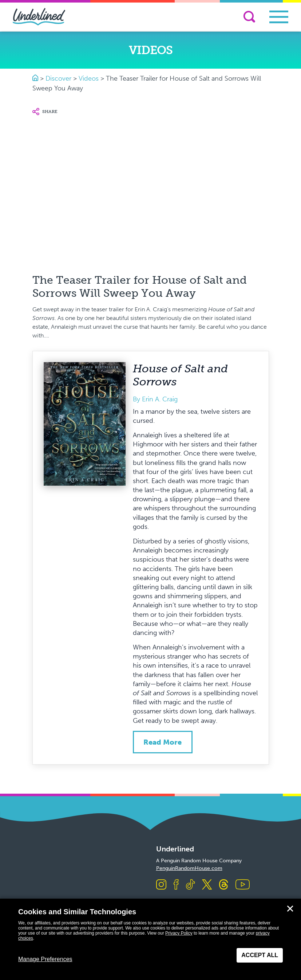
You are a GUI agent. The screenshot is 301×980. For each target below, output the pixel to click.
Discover (58, 78)
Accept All (260, 955)
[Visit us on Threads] (224, 885)
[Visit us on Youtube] (243, 885)
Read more (163, 742)
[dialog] (150, 939)
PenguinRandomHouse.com (189, 868)
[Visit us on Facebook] (176, 885)
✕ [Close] (290, 909)
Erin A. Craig (160, 399)
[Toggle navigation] (279, 17)
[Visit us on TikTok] (190, 885)
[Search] (249, 17)
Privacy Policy (179, 933)
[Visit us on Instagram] (161, 885)
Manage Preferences (45, 959)
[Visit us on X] (207, 885)
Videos (89, 78)
